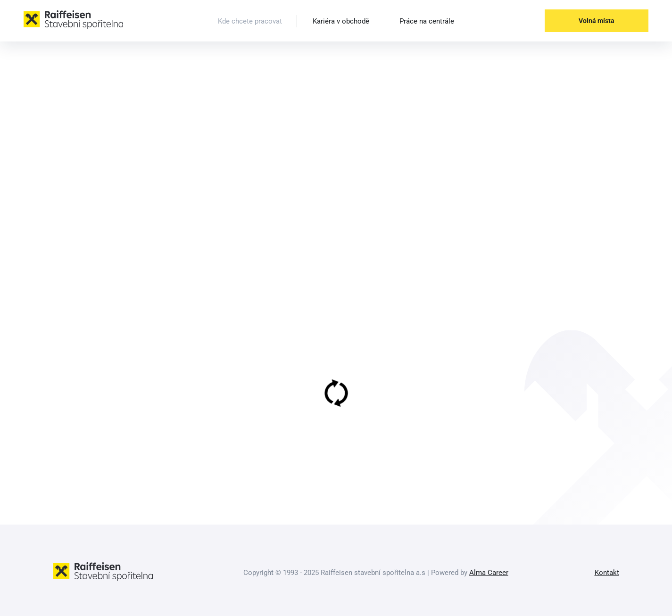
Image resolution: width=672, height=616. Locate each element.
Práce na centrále (427, 21)
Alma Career (489, 573)
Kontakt (607, 573)
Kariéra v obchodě (341, 21)
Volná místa (597, 21)
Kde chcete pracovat (250, 21)
